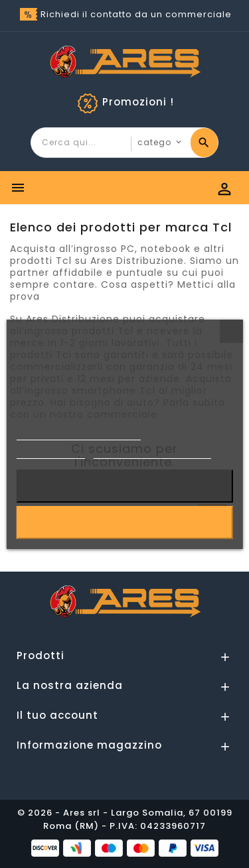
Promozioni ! (138, 102)
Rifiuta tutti (124, 486)
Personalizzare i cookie (152, 453)
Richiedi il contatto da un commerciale (136, 14)
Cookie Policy (50, 453)
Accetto (124, 522)
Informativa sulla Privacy (78, 434)
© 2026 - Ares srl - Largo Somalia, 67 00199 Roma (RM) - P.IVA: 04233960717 (125, 819)
